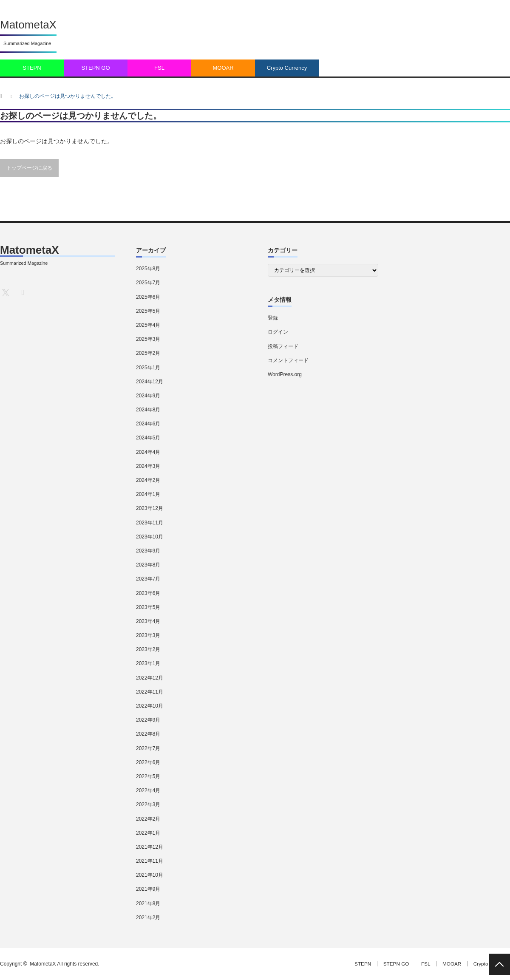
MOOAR (223, 68)
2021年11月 (150, 861)
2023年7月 (148, 579)
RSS (22, 292)
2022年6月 (148, 762)
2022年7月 (148, 748)
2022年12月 (150, 678)
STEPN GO (95, 68)
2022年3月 (148, 804)
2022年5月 (148, 776)
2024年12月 (150, 382)
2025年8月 (148, 269)
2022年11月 (150, 692)
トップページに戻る (29, 168)
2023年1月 (148, 663)
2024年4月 (148, 452)
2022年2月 (148, 819)
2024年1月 (148, 494)
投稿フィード (283, 346)
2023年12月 (150, 508)
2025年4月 (148, 325)
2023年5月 (148, 607)
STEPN (32, 68)
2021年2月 (148, 918)
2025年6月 (148, 297)
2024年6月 (148, 424)
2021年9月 (148, 889)
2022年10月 (150, 706)
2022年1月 (148, 833)
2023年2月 (148, 649)
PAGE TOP (499, 964)
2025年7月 (148, 283)
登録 (273, 318)
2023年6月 (148, 593)
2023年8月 (148, 565)
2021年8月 (148, 904)
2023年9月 (148, 551)
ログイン (278, 332)
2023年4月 (148, 621)
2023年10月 (150, 537)
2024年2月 (148, 480)
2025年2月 (148, 353)
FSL (159, 68)
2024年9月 (148, 396)
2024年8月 (148, 410)
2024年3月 (148, 466)
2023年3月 (148, 635)
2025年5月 (148, 311)
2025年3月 (148, 339)
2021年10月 (150, 875)
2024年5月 (148, 438)
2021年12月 (150, 847)
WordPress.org (285, 374)
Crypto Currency (287, 68)
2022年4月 (148, 790)
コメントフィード (288, 360)
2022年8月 (148, 734)
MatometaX (28, 25)
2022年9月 (148, 720)
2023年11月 (150, 523)
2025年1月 (148, 368)
